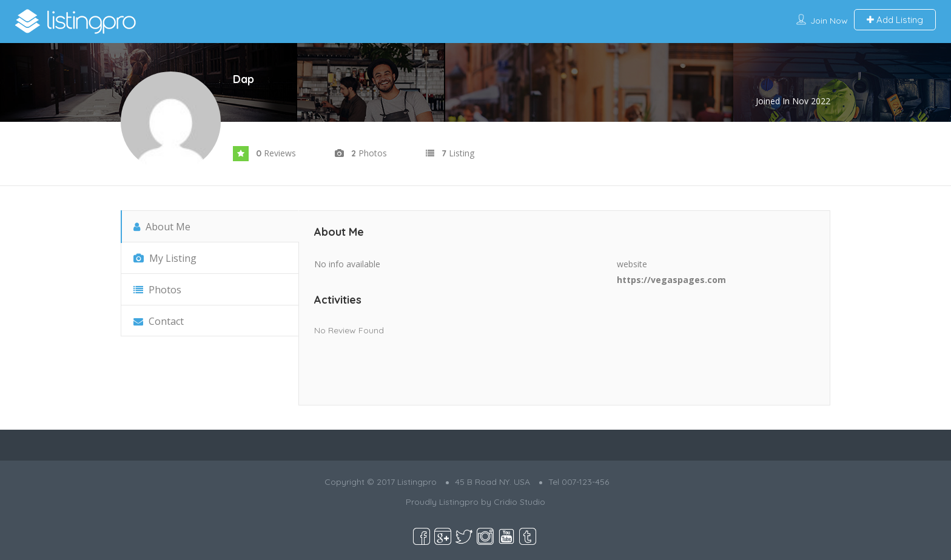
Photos (157, 290)
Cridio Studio (519, 502)
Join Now (829, 21)
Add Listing (895, 20)
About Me (162, 227)
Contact (159, 321)
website (632, 264)
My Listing (165, 258)
